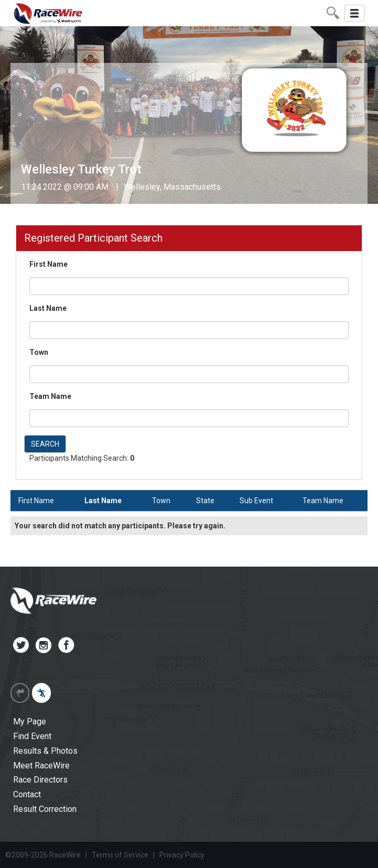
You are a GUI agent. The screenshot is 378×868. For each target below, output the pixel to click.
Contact (27, 794)
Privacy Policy (182, 855)
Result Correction (45, 809)
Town (39, 352)
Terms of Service (120, 855)
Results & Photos (45, 751)
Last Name (48, 308)
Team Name (50, 396)
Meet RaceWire (41, 766)
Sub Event (256, 501)
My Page (30, 721)
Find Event (32, 736)
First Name (48, 264)
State (205, 501)
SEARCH (45, 444)
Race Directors (40, 780)
